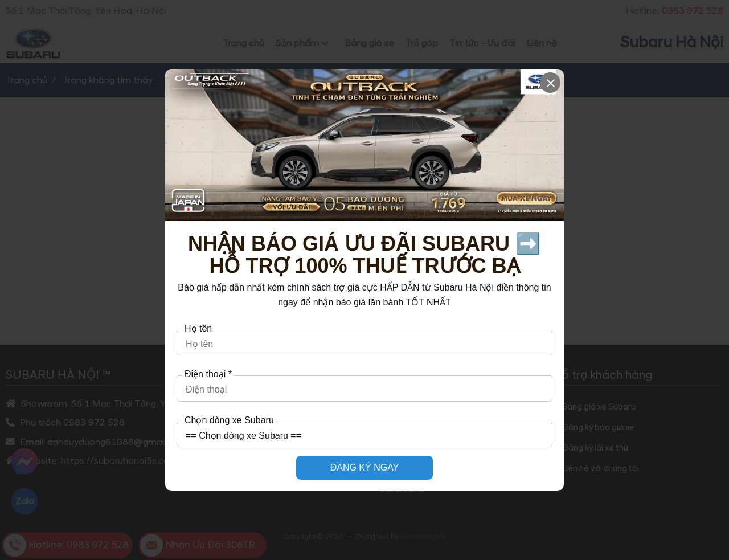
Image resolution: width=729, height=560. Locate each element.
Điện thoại (208, 374)
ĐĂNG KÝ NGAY (365, 467)
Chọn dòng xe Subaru (229, 420)
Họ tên (198, 329)
